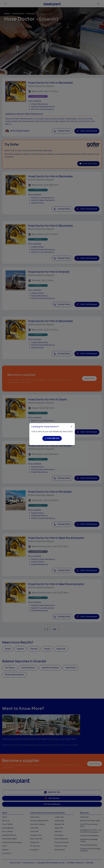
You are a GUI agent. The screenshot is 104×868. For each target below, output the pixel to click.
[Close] (71, 426)
